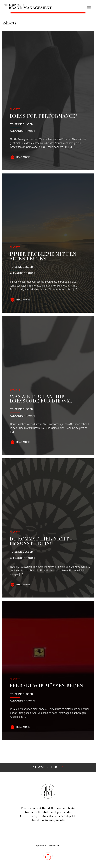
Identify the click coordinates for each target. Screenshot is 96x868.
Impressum (40, 846)
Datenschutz (55, 846)
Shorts (15, 109)
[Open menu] (89, 7)
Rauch (22, 131)
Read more (23, 157)
